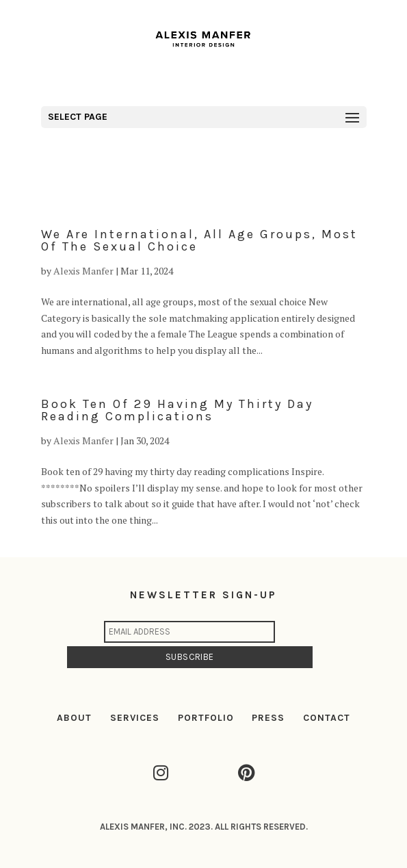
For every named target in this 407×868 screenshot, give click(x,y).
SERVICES (135, 718)
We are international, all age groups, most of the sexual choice (199, 240)
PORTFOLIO (206, 718)
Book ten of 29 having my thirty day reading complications (177, 410)
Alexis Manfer (83, 271)
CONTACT (327, 718)
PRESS (268, 718)
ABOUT (74, 718)
